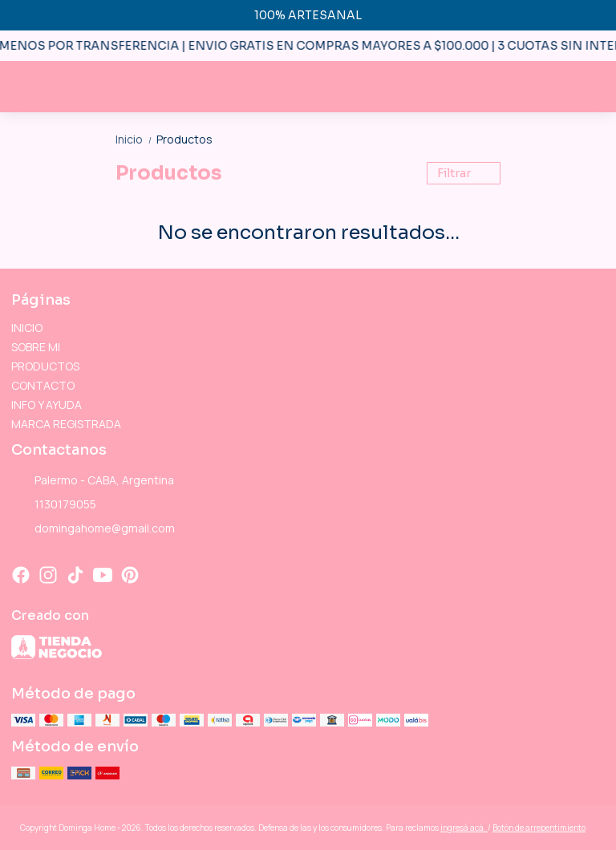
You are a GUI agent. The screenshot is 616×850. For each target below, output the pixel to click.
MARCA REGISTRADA (66, 424)
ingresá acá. (464, 828)
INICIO (27, 328)
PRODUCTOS (45, 366)
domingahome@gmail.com (93, 529)
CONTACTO (43, 385)
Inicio (136, 139)
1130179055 (54, 505)
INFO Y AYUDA (47, 405)
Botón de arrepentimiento (539, 828)
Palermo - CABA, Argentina (93, 481)
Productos (184, 139)
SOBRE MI (36, 347)
